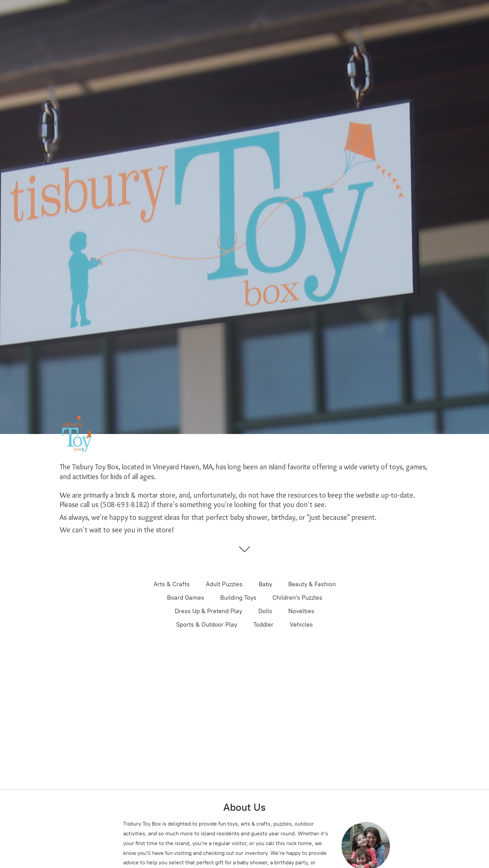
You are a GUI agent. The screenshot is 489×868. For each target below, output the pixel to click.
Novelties (301, 611)
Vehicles (301, 625)
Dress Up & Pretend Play (208, 611)
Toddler (263, 625)
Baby (265, 584)
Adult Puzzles (224, 584)
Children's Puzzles (297, 598)
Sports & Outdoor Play (207, 625)
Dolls (265, 611)
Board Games (186, 598)
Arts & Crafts (172, 584)
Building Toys (238, 598)
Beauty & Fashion (312, 584)
